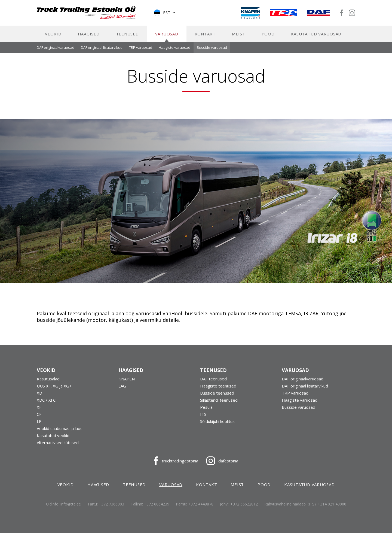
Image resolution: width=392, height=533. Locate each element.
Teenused (127, 38)
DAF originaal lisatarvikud (102, 52)
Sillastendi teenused (219, 404)
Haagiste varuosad (174, 52)
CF (39, 419)
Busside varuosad (212, 52)
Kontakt (205, 38)
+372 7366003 (111, 508)
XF (39, 411)
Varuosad (167, 38)
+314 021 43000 (332, 508)
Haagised (89, 38)
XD (39, 397)
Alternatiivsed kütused (58, 447)
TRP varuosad (141, 52)
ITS (203, 419)
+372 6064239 (157, 508)
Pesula (206, 411)
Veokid (53, 38)
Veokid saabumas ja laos (60, 433)
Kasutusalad (48, 383)
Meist (239, 38)
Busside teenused (217, 397)
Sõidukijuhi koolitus (217, 426)
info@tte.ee (71, 508)
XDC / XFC (46, 404)
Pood (268, 38)
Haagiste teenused (218, 390)
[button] (165, 15)
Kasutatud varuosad (316, 38)
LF (39, 426)
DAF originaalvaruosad (56, 52)
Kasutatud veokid (53, 440)
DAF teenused (213, 383)
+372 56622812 (244, 508)
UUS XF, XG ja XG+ (54, 390)
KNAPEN (127, 383)
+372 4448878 (201, 508)
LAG (122, 390)
